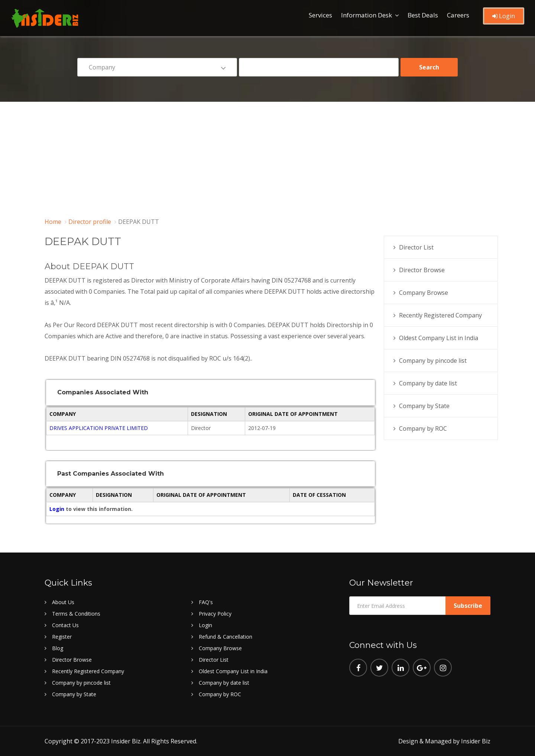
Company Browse (424, 293)
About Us (63, 602)
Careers (458, 15)
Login (504, 16)
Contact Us (65, 625)
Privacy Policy (215, 614)
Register (62, 637)
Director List (416, 247)
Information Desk (367, 15)
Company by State (424, 406)
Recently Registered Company (440, 315)
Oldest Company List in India (439, 338)
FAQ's (206, 602)
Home (53, 222)
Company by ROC (423, 428)
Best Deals (423, 15)
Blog (58, 648)
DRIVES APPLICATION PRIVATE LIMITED (99, 428)
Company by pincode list (433, 361)
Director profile (90, 222)
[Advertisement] (267, 157)
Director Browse (422, 270)
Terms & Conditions (76, 614)
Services (320, 15)
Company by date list (428, 383)
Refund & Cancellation (226, 637)
